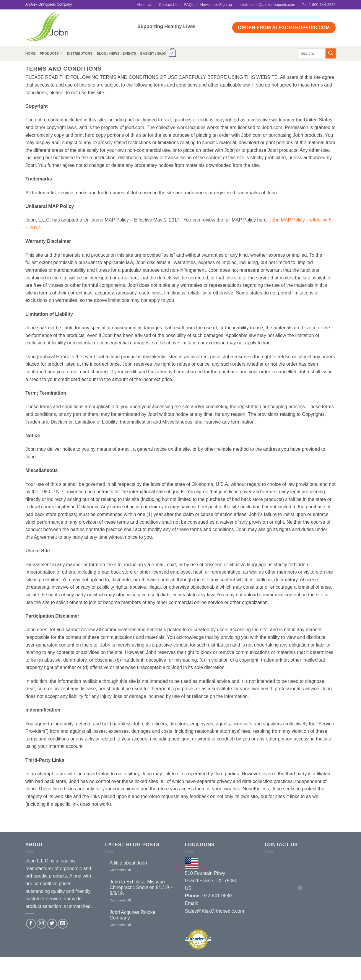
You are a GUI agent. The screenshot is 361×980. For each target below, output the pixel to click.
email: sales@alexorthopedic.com (267, 5)
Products (51, 53)
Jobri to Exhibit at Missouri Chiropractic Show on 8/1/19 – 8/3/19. (141, 887)
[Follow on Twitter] (52, 924)
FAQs (189, 5)
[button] (158, 53)
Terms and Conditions (185, 963)
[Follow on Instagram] (42, 924)
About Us (145, 5)
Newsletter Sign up (216, 5)
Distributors (79, 53)
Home (30, 53)
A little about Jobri (128, 863)
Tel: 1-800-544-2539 (319, 5)
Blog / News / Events (116, 53)
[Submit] (331, 53)
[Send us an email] (63, 924)
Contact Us (168, 5)
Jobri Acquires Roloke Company (132, 915)
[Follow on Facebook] (31, 924)
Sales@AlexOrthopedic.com (214, 911)
